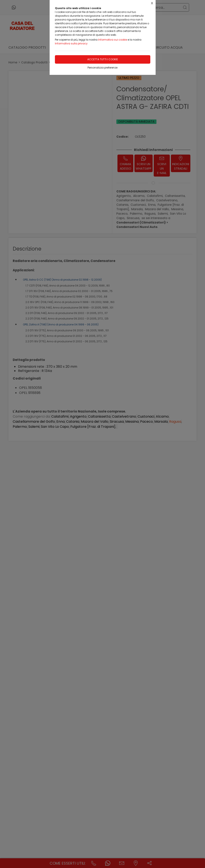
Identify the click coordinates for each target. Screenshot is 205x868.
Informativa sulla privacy (71, 43)
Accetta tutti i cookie (103, 59)
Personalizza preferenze (102, 68)
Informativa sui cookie (113, 40)
